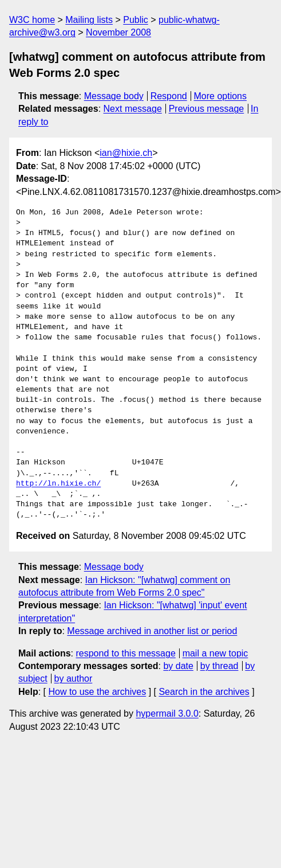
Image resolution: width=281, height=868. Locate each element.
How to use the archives (97, 692)
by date (178, 666)
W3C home (32, 20)
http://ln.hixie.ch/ (58, 484)
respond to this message (125, 653)
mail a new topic (215, 653)
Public (136, 20)
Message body (114, 96)
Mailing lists (89, 20)
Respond (169, 96)
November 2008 (118, 32)
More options (221, 96)
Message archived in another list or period (152, 631)
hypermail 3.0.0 (167, 713)
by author (74, 679)
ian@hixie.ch (126, 153)
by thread (219, 666)
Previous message (207, 109)
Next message (133, 109)
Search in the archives (204, 692)
